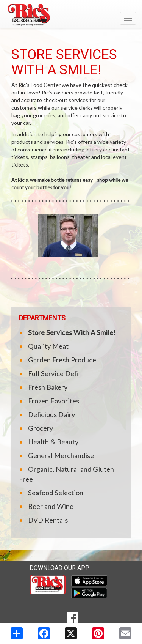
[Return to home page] (71, 15)
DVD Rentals (48, 520)
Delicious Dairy (51, 414)
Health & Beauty (53, 442)
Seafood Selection (56, 493)
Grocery (41, 428)
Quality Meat (48, 346)
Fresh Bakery (48, 387)
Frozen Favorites (54, 401)
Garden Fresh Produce (62, 360)
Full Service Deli (53, 373)
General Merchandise (61, 455)
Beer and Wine (51, 506)
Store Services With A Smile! (72, 332)
